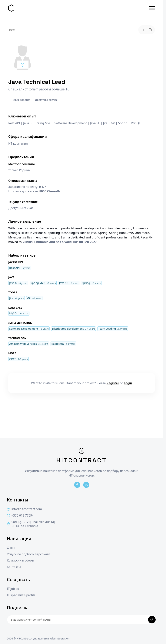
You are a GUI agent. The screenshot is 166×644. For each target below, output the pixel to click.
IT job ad (13, 589)
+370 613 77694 (20, 516)
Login (128, 383)
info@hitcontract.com (25, 509)
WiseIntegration (60, 638)
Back (12, 30)
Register (113, 383)
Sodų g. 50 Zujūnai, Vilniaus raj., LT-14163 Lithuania (32, 524)
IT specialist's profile (21, 595)
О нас (11, 548)
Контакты (14, 567)
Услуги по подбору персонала (29, 554)
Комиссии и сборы (21, 560)
